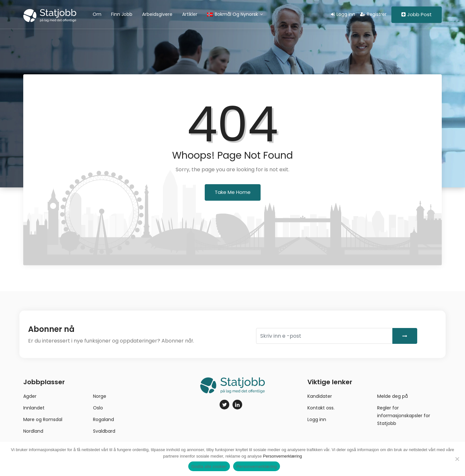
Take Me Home (233, 192)
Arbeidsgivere (157, 14)
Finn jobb (122, 14)
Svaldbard (104, 431)
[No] (457, 459)
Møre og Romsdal (43, 419)
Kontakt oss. (321, 408)
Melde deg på (393, 396)
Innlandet (34, 408)
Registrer (373, 14)
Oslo (98, 408)
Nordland (33, 431)
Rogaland (103, 419)
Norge (100, 396)
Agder (30, 396)
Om (97, 14)
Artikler (190, 14)
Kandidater (320, 396)
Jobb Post (417, 14)
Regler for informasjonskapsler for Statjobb (404, 416)
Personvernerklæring (282, 456)
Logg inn (343, 14)
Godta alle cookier (209, 466)
